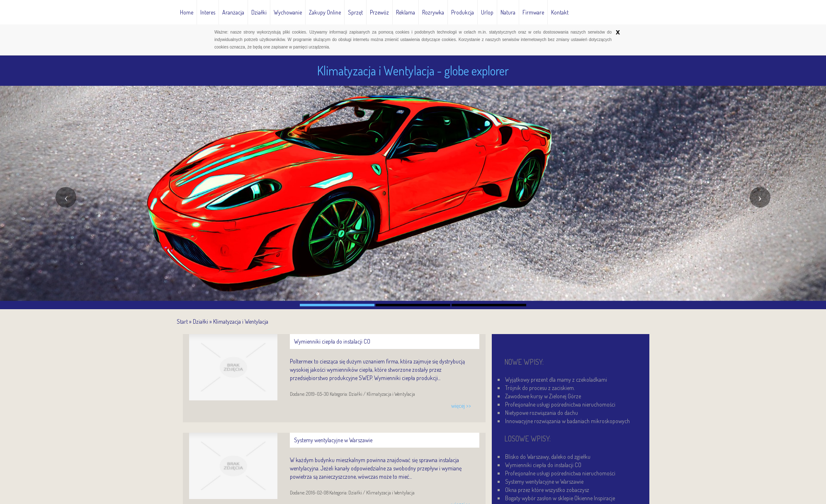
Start (182, 321)
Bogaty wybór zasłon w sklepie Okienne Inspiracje (560, 498)
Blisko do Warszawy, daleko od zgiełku (548, 457)
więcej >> (461, 406)
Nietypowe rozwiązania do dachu (542, 413)
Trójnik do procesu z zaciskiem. (540, 388)
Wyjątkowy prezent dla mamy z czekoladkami (556, 379)
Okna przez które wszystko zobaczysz (547, 490)
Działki (200, 321)
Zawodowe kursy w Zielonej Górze (543, 396)
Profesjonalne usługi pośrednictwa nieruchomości (560, 404)
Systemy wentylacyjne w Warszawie (544, 481)
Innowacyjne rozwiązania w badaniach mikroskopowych (567, 421)
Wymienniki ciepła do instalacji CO (543, 465)
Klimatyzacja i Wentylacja (241, 321)
